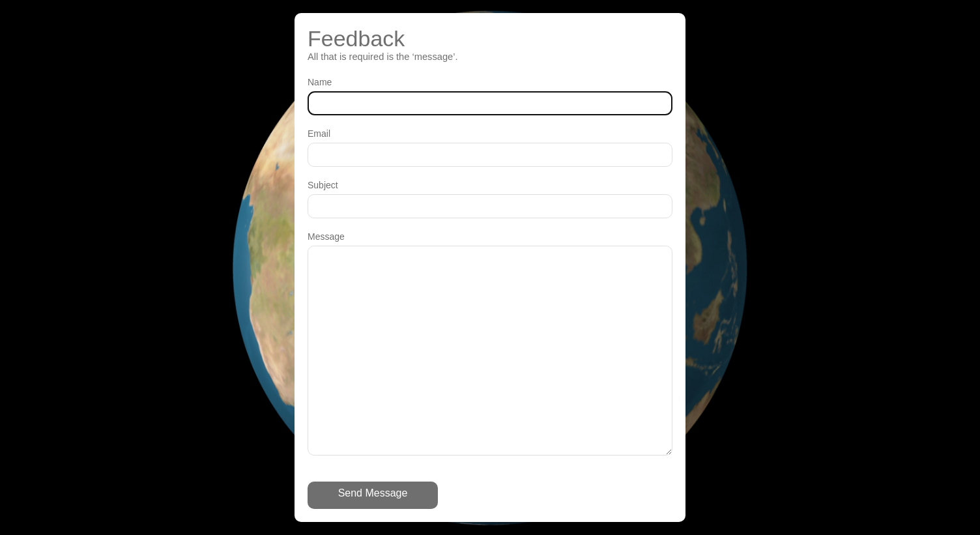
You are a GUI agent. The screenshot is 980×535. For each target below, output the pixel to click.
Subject (323, 185)
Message (326, 237)
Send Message (373, 493)
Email (319, 134)
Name (320, 82)
